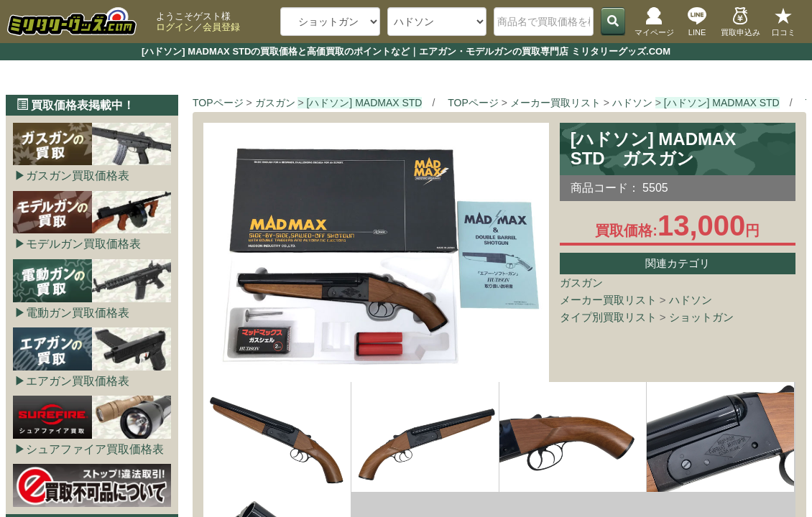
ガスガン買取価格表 (78, 176)
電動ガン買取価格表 (78, 313)
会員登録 (221, 27)
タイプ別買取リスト (608, 317)
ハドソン (691, 300)
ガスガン (581, 283)
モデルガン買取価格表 (83, 244)
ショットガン (701, 317)
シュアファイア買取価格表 (95, 449)
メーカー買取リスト (608, 300)
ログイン (175, 27)
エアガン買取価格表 (78, 381)
